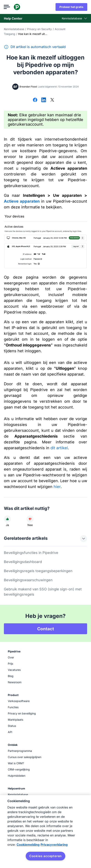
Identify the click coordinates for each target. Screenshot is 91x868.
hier (57, 487)
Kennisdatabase (14, 29)
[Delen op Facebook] (35, 100)
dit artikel (59, 448)
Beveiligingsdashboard (23, 562)
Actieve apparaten (22, 201)
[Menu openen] (7, 7)
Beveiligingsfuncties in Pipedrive (31, 553)
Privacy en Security (39, 29)
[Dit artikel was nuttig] (7, 519)
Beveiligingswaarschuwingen (28, 580)
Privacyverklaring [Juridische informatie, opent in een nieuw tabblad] (54, 845)
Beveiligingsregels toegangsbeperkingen (38, 571)
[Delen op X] (52, 100)
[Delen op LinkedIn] (44, 100)
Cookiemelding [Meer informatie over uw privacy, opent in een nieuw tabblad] (28, 845)
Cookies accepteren (45, 856)
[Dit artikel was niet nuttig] (30, 519)
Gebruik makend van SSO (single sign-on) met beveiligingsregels (43, 592)
